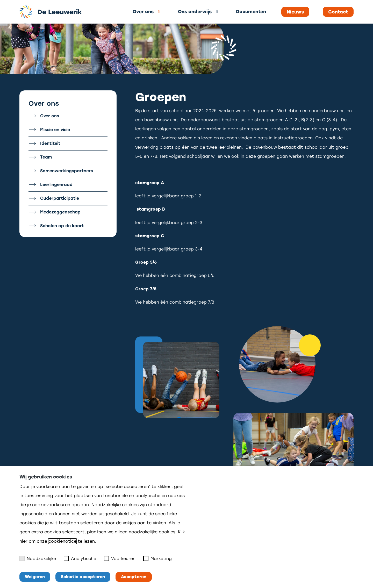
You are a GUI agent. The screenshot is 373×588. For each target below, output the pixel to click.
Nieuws (295, 12)
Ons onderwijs (195, 12)
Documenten (251, 12)
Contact (338, 12)
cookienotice (62, 541)
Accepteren (134, 577)
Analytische (80, 558)
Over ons (143, 12)
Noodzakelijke (38, 558)
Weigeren (35, 577)
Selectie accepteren (83, 577)
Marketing (157, 558)
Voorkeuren (120, 558)
